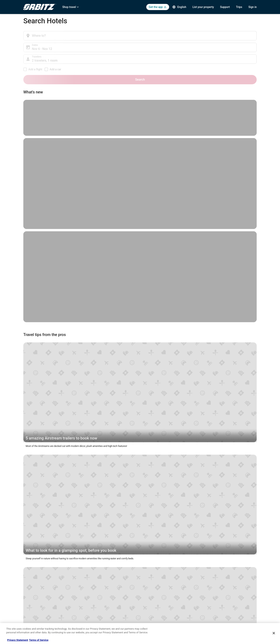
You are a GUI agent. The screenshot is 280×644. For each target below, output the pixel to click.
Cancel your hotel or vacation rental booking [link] (227, 584)
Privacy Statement (18, 640)
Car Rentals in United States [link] (98, 590)
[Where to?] (58, 36)
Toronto (236, 390)
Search (249, 36)
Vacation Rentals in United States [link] (101, 584)
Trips (239, 7)
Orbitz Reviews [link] (91, 609)
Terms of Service (39, 640)
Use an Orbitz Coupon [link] (215, 602)
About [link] (26, 578)
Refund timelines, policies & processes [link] (224, 596)
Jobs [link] (26, 584)
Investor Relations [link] (33, 609)
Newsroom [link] (29, 602)
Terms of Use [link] (151, 590)
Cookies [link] (148, 584)
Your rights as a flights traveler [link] (220, 609)
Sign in (252, 7)
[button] (61, 459)
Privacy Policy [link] (151, 578)
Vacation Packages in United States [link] (102, 602)
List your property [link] (32, 590)
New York (57, 415)
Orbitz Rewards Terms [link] (155, 602)
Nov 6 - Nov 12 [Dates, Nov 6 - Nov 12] (115, 37)
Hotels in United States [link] (95, 578)
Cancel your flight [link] (213, 590)
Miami (92, 341)
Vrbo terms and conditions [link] (158, 596)
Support (225, 7)
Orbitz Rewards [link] (31, 621)
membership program (190, 379)
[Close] (274, 633)
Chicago (72, 415)
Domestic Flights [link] (92, 596)
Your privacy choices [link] (155, 609)
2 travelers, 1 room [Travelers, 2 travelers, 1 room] (190, 37)
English (179, 7)
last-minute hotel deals (222, 359)
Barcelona (103, 337)
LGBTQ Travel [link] (91, 621)
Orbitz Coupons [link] (92, 615)
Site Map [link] (28, 615)
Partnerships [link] (30, 596)
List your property (203, 7)
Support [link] (208, 578)
